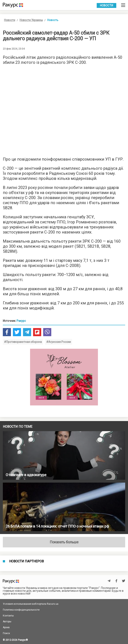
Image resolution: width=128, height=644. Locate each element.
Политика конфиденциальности (21, 610)
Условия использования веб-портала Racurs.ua (31, 604)
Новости (106, 5)
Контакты (8, 616)
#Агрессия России (59, 342)
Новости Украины (31, 20)
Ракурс (21, 321)
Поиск (6, 633)
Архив (6, 627)
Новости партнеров (26, 561)
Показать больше (64, 542)
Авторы (7, 622)
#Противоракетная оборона (23, 342)
